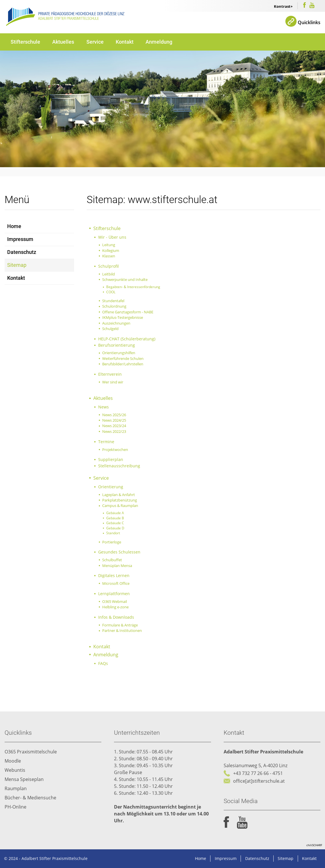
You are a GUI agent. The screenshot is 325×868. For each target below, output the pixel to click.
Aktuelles (63, 42)
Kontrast (282, 6)
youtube (242, 822)
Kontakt (125, 42)
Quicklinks (309, 22)
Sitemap (17, 265)
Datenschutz (22, 252)
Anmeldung (159, 42)
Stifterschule (25, 42)
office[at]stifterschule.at (259, 781)
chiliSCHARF (314, 845)
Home (14, 226)
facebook (226, 822)
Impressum (20, 239)
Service (95, 42)
